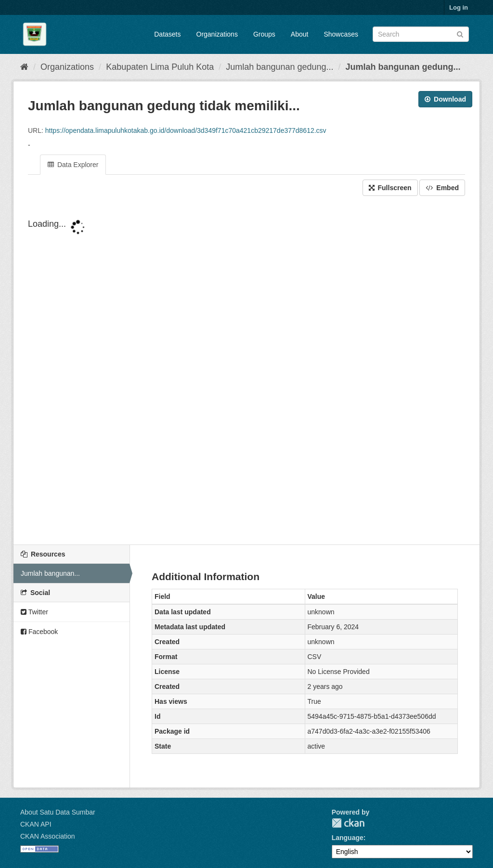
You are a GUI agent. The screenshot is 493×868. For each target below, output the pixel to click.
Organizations (217, 34)
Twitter (34, 612)
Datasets (167, 34)
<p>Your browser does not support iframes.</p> (246, 371)
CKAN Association (48, 836)
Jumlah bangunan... (50, 573)
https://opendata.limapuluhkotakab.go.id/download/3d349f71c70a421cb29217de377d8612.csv (186, 130)
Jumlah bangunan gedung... (279, 67)
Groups (264, 34)
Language (348, 838)
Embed (442, 188)
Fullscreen (390, 188)
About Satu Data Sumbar (58, 812)
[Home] (24, 67)
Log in (459, 7)
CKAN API (36, 824)
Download (445, 99)
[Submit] (460, 33)
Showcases (341, 34)
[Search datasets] (421, 34)
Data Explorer (73, 165)
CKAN (348, 823)
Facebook (39, 632)
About (300, 34)
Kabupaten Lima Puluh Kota (160, 67)
